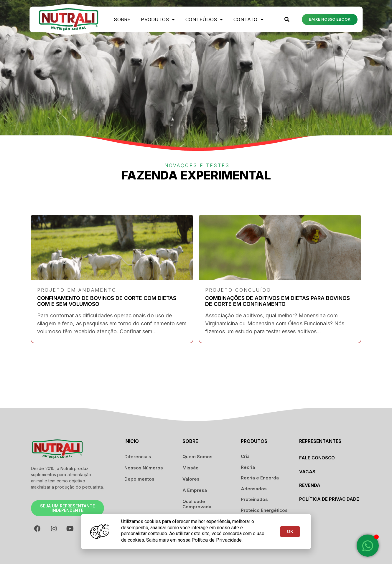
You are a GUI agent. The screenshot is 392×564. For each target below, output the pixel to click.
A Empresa (195, 490)
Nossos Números (144, 468)
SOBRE (122, 19)
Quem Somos (197, 457)
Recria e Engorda (260, 478)
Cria (245, 456)
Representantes (320, 441)
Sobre (190, 441)
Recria (248, 467)
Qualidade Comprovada (197, 504)
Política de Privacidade (329, 499)
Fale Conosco (317, 458)
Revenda (310, 485)
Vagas (307, 472)
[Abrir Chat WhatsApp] (368, 546)
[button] (287, 19)
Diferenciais (138, 457)
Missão (191, 468)
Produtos (158, 19)
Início (132, 441)
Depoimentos (139, 479)
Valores (191, 479)
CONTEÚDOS (204, 19)
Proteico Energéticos (264, 510)
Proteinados (254, 499)
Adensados (254, 489)
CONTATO (248, 19)
